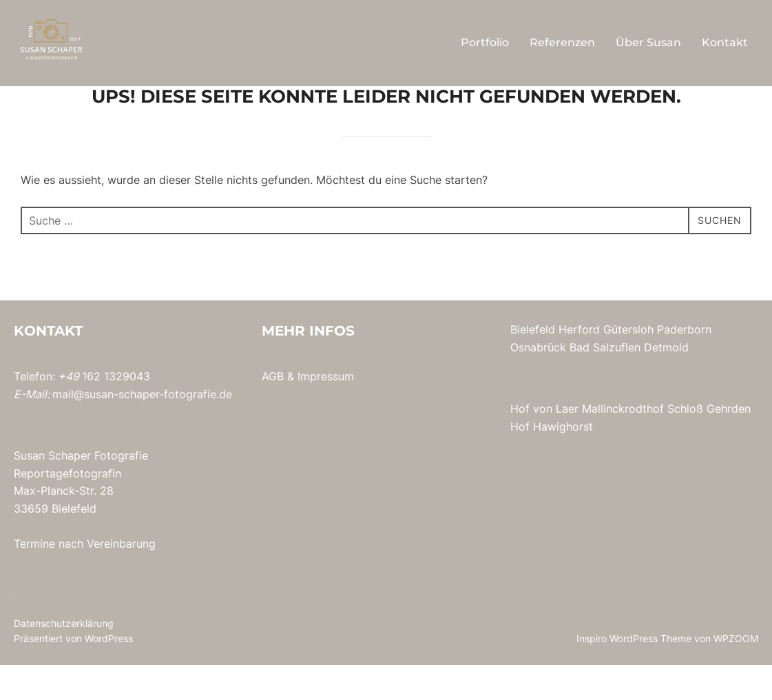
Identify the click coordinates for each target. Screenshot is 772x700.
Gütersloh (628, 364)
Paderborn (684, 364)
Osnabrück (538, 382)
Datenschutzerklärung (64, 658)
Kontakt (725, 42)
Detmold (666, 382)
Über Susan (648, 42)
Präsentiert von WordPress (73, 673)
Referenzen (562, 42)
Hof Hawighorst (552, 462)
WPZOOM (736, 673)
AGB (273, 411)
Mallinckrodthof (623, 444)
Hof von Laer (544, 444)
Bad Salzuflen (605, 382)
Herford (579, 364)
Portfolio (485, 42)
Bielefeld (533, 364)
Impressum (326, 411)
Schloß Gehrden (709, 444)
